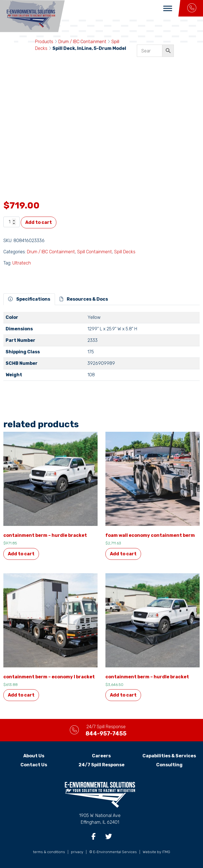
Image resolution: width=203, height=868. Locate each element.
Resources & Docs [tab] (84, 299)
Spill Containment (94, 252)
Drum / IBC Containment (82, 42)
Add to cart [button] (21, 554)
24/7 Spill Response (101, 765)
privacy (77, 852)
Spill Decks (125, 252)
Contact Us (34, 765)
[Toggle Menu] (168, 8)
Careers (101, 756)
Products (44, 42)
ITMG (166, 852)
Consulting (169, 765)
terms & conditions (49, 852)
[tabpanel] (101, 349)
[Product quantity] (11, 222)
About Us (34, 756)
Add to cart (39, 222)
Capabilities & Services (169, 756)
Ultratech (22, 263)
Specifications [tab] (29, 299)
